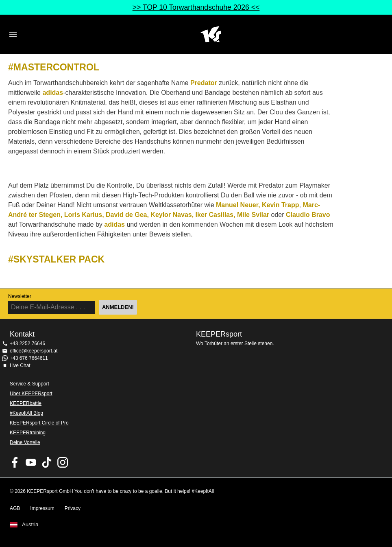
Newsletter (20, 296)
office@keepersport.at (34, 351)
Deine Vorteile (25, 442)
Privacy (73, 508)
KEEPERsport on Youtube (31, 462)
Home (211, 34)
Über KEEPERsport (31, 394)
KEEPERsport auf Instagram (63, 462)
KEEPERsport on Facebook (15, 462)
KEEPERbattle (26, 403)
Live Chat (20, 365)
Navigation (13, 34)
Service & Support (29, 384)
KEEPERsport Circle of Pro (39, 423)
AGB (15, 508)
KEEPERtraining (28, 433)
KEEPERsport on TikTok (47, 462)
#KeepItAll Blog (26, 413)
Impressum (42, 508)
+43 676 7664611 (29, 358)
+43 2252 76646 (27, 344)
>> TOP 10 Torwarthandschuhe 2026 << (196, 7)
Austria (30, 525)
